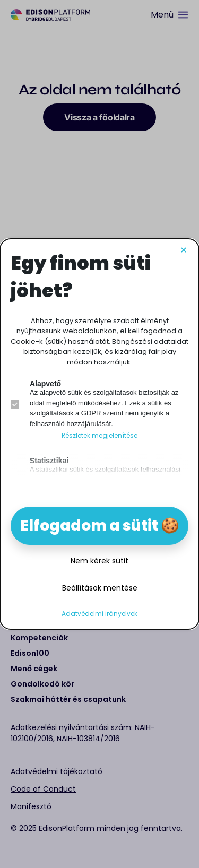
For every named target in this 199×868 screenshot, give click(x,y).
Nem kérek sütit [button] (99, 561)
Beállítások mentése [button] (100, 588)
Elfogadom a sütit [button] (89, 526)
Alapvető (45, 384)
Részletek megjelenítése (99, 436)
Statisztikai (49, 461)
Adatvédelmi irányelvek (99, 614)
